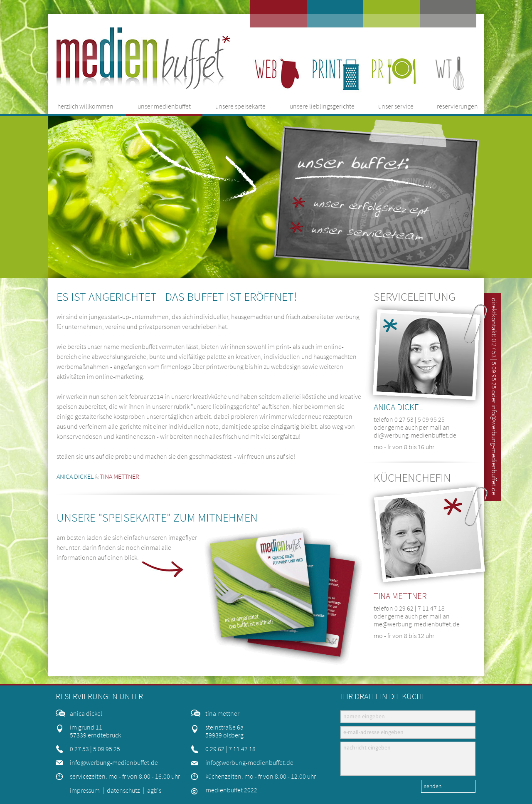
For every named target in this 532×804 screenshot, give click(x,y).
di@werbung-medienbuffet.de (415, 435)
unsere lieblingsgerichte (226, 406)
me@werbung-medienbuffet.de (417, 624)
